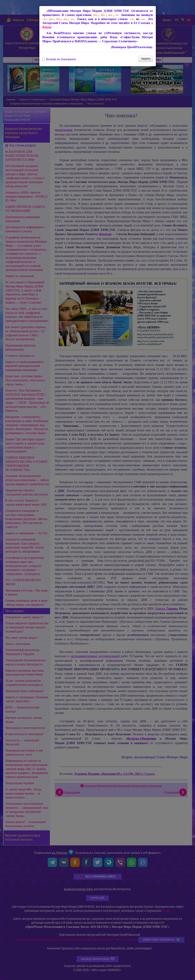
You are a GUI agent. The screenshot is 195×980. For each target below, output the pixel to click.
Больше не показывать (59, 59)
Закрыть (146, 59)
